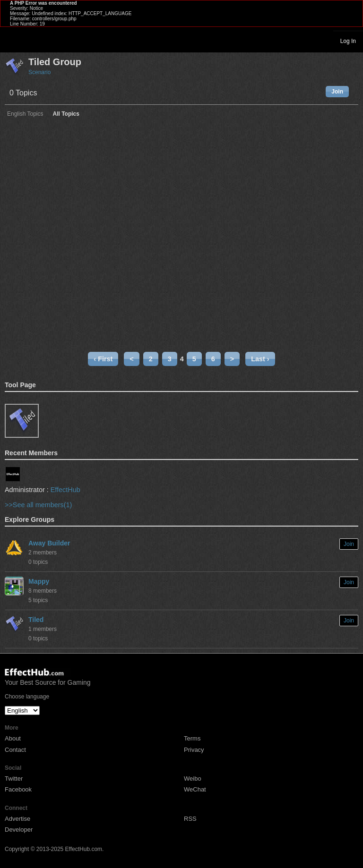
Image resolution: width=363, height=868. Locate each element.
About (13, 738)
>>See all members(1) (38, 505)
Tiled (36, 620)
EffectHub (65, 490)
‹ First (103, 359)
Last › (260, 359)
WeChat (195, 789)
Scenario (39, 72)
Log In (348, 41)
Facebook (18, 789)
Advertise (17, 819)
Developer (19, 830)
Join (337, 92)
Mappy (39, 581)
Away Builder (49, 543)
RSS (190, 819)
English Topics (25, 114)
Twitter (14, 779)
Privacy (194, 750)
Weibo (193, 779)
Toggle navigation (11, 41)
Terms (192, 738)
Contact (15, 750)
